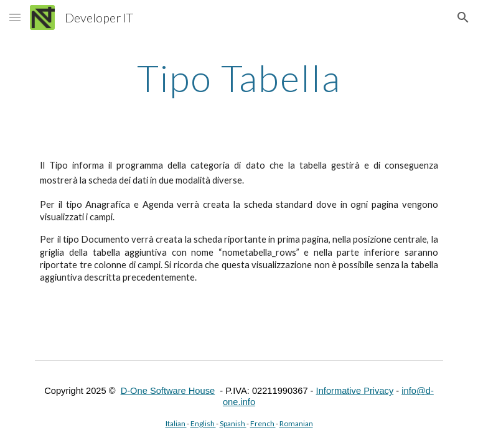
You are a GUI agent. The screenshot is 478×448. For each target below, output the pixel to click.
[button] (15, 17)
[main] (239, 78)
